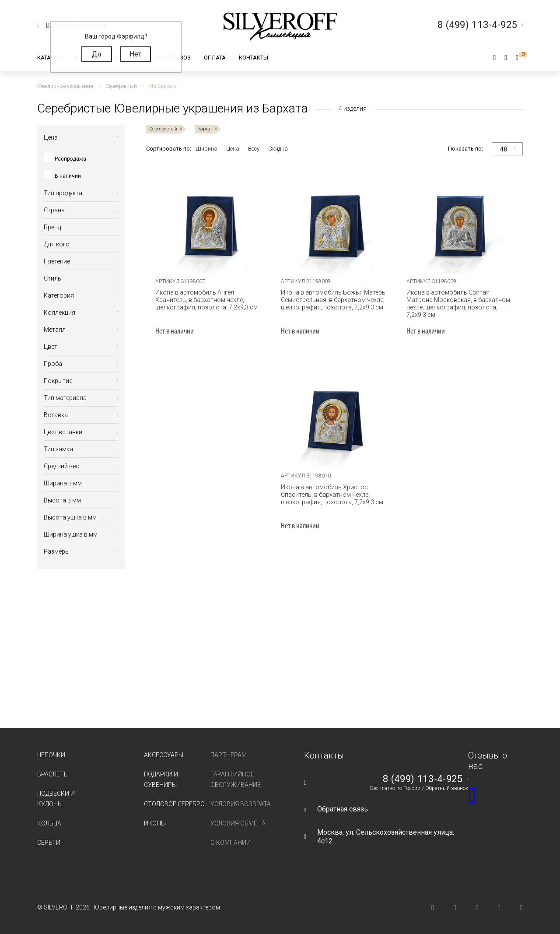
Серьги (49, 843)
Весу (254, 149)
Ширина (206, 149)
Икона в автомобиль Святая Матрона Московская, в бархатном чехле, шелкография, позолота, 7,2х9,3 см (458, 304)
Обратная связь (343, 809)
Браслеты (53, 774)
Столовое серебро (174, 804)
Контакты (254, 58)
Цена (233, 149)
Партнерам (229, 755)
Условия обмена (238, 823)
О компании (231, 843)
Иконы (155, 823)
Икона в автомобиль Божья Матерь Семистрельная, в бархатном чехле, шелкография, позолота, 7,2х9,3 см (333, 300)
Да (96, 54)
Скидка (278, 149)
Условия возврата (241, 804)
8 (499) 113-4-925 (423, 779)
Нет (135, 54)
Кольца (49, 823)
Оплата (215, 58)
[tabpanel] (209, 217)
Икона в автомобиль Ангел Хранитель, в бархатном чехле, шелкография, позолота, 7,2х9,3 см (206, 300)
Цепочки (51, 755)
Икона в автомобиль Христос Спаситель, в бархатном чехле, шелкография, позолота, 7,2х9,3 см (332, 495)
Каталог (49, 58)
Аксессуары (164, 755)
